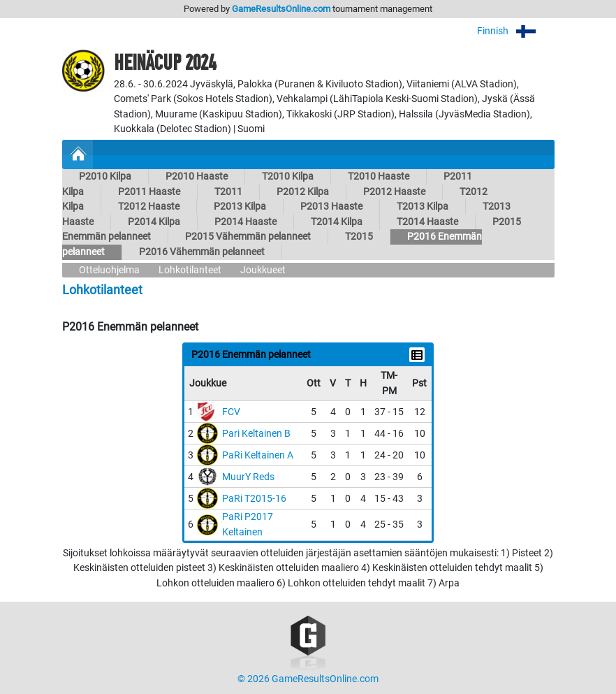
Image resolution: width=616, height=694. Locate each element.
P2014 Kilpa (154, 222)
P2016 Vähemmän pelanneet (202, 252)
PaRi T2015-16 (254, 499)
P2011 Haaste (149, 192)
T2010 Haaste (379, 176)
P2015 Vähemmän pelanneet (248, 237)
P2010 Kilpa (105, 176)
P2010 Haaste (197, 176)
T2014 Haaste (427, 222)
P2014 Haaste (245, 222)
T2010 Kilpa (288, 176)
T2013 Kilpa (423, 207)
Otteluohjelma (109, 270)
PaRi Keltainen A (258, 455)
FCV (231, 412)
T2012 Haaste (149, 207)
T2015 (359, 237)
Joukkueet (263, 270)
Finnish (516, 31)
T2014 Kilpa (337, 222)
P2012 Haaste (394, 192)
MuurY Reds (248, 477)
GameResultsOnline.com (281, 9)
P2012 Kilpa (303, 192)
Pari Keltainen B (256, 434)
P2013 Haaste (331, 207)
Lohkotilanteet (190, 270)
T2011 (228, 192)
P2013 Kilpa (240, 207)
